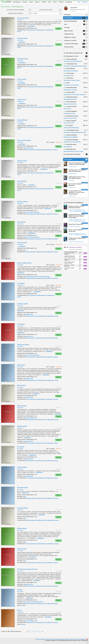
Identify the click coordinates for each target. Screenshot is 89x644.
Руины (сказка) (22, 386)
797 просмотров (31, 399)
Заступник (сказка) (23, 488)
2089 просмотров (31, 381)
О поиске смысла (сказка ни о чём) (27, 569)
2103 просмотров (31, 420)
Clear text (60, 14)
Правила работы (65, 640)
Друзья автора (75, 31)
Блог (75, 25)
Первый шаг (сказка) (23, 345)
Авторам (43, 640)
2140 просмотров (31, 296)
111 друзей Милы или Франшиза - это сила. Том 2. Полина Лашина (77, 193)
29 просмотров (30, 30)
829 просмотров (31, 461)
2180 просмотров (31, 499)
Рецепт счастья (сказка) (24, 141)
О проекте (38, 640)
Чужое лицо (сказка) (23, 18)
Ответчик (20, 590)
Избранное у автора (70, 38)
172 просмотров (31, 214)
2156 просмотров (31, 521)
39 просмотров (30, 87)
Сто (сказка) (21, 447)
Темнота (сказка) (22, 426)
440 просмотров (31, 563)
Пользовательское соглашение (53, 640)
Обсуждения (69, 2)
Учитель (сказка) (22, 243)
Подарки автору (75, 34)
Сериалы (37, 2)
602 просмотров (31, 357)
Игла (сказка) (21, 324)
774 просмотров (31, 443)
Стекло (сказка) (22, 79)
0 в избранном (48, 30)
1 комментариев (39, 150)
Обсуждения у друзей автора (77, 53)
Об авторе (67, 15)
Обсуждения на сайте (77, 57)
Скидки (31, 2)
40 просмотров (30, 46)
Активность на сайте (75, 41)
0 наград (55, 150)
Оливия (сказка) (22, 529)
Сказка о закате (22, 100)
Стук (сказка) (21, 284)
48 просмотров (30, 66)
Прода (6, 2)
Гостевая (67, 28)
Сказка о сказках (22, 161)
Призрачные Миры (76, 249)
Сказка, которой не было (24, 263)
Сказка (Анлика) (22, 181)
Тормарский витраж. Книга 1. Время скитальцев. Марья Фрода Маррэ (77, 216)
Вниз (87, 642)
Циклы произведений (75, 21)
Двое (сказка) (21, 365)
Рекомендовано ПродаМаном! (77, 203)
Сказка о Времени (22, 120)
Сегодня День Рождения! (77, 155)
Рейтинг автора (75, 47)
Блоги (50, 2)
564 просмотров (31, 623)
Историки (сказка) (22, 39)
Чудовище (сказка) (23, 508)
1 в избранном (49, 252)
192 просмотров (31, 252)
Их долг (19, 610)
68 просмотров (30, 189)
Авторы (55, 2)
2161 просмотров (31, 544)
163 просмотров (31, 239)
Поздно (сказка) (22, 549)
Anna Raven (20, 20)
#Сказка (24, 606)
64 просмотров (30, 173)
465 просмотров (31, 586)
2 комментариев (41, 296)
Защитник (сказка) (22, 202)
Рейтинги (61, 2)
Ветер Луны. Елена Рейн (76, 225)
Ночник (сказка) (22, 406)
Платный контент (74, 640)
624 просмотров (31, 338)
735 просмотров (31, 279)
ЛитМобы (44, 2)
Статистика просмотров (75, 44)
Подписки (25, 2)
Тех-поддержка (82, 640)
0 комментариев (39, 30)
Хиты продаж (76, 160)
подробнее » (31, 27)
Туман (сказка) (21, 222)
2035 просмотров (31, 316)
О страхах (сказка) (22, 304)
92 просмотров (30, 150)
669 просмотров (31, 604)
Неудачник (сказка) (23, 59)
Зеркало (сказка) (22, 467)
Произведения (17, 2)
